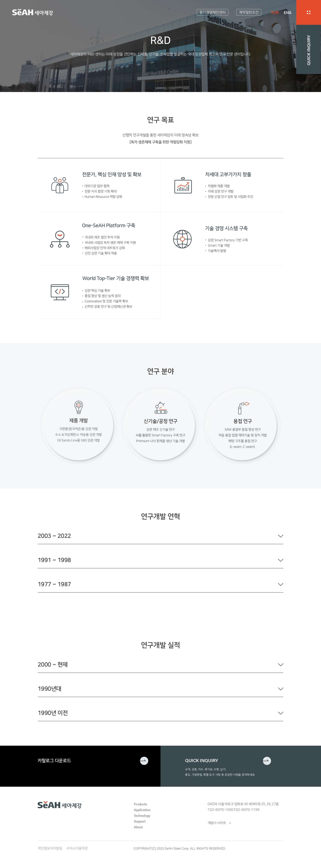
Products (140, 804)
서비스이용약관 (77, 848)
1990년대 (49, 689)
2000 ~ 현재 (53, 665)
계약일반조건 (249, 12)
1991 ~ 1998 (54, 560)
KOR (275, 12)
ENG (288, 12)
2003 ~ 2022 (54, 536)
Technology (142, 815)
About (138, 827)
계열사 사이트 (217, 823)
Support (140, 821)
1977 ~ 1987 (54, 584)
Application (142, 810)
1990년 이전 (53, 713)
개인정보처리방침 (50, 848)
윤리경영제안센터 (212, 12)
